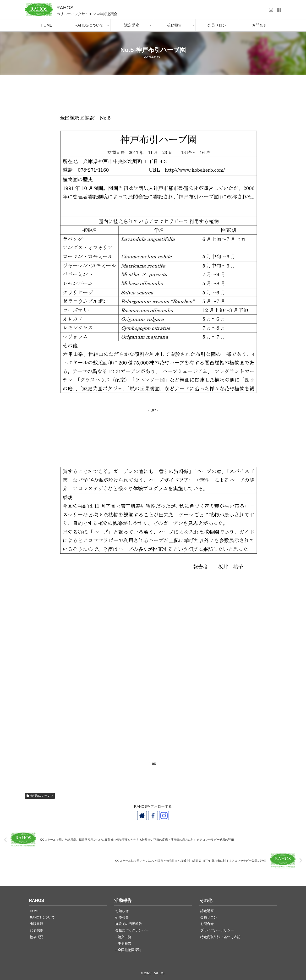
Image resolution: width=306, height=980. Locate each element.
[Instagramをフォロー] (164, 816)
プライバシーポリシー (217, 930)
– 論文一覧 (123, 937)
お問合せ (207, 924)
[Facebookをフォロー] (153, 816)
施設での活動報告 (129, 924)
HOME (35, 911)
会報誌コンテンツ (40, 796)
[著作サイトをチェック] (142, 816)
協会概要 (37, 937)
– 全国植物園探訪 (128, 950)
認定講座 (207, 911)
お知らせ (122, 911)
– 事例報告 (123, 943)
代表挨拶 (37, 930)
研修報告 (122, 917)
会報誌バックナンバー (132, 930)
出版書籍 (37, 924)
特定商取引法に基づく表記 (220, 937)
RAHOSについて (42, 917)
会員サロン (209, 917)
